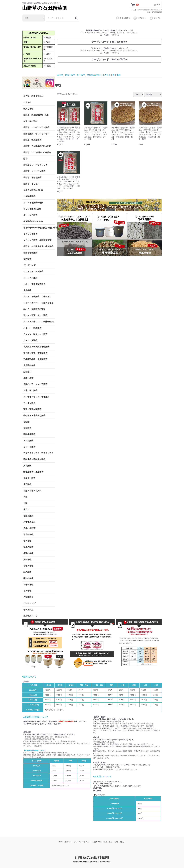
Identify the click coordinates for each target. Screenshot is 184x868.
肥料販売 (27, 466)
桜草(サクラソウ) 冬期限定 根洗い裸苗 (39, 228)
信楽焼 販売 (29, 478)
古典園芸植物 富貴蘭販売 (35, 353)
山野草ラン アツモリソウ (35, 165)
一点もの (27, 102)
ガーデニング (30, 265)
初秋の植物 (28, 566)
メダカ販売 (28, 441)
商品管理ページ (30, 616)
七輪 (25, 503)
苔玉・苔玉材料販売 (32, 409)
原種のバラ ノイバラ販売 (35, 384)
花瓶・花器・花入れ (32, 491)
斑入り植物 (28, 109)
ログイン (155, 18)
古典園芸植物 (29, 365)
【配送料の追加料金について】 (35, 750)
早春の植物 (28, 535)
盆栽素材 (27, 372)
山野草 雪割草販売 (32, 178)
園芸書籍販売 (29, 434)
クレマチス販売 (30, 278)
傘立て (26, 509)
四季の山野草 (29, 528)
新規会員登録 (123, 18)
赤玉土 (107, 75)
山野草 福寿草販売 (32, 140)
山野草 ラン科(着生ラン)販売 (37, 152)
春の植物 (27, 541)
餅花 (25, 159)
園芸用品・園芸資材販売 (34, 459)
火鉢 (25, 497)
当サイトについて (65, 842)
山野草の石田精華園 (45, 8)
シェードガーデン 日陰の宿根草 (38, 303)
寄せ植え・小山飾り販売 (34, 416)
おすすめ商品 (29, 522)
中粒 (118, 75)
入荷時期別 (28, 597)
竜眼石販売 (28, 516)
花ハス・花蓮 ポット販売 (35, 315)
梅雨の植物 (28, 553)
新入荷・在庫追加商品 (33, 96)
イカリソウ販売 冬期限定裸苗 (37, 240)
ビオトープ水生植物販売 (34, 284)
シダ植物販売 (29, 196)
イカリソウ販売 (30, 234)
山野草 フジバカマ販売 (34, 171)
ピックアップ (29, 603)
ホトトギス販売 (30, 215)
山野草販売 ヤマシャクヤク (36, 134)
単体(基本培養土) (95, 75)
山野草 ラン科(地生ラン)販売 (37, 146)
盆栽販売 (27, 428)
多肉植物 (27, 259)
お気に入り (140, 18)
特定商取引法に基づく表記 (102, 842)
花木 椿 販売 (30, 390)
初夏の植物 (28, 547)
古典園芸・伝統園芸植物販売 (36, 347)
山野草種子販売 (30, 253)
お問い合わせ (119, 842)
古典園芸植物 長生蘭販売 (35, 359)
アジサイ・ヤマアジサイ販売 (36, 397)
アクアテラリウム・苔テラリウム (38, 453)
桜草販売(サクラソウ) (33, 221)
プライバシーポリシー (82, 842)
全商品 (60, 75)
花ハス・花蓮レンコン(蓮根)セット (39, 322)
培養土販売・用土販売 (33, 472)
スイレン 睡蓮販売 (32, 328)
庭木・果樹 (28, 378)
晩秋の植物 (28, 578)
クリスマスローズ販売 (33, 271)
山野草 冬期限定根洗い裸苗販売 (38, 246)
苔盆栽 (26, 422)
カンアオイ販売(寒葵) (33, 203)
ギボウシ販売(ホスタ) (33, 190)
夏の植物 (27, 560)
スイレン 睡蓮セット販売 (35, 334)
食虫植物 (27, 290)
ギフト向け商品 (30, 121)
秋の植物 (27, 572)
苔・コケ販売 (29, 403)
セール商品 (28, 610)
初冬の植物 (28, 585)
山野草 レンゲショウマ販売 (36, 127)
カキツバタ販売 (30, 340)
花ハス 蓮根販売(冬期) (34, 309)
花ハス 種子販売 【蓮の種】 (37, 297)
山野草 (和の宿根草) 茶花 (36, 115)
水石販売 (27, 484)
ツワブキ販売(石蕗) (32, 209)
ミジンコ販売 (29, 447)
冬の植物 (27, 591)
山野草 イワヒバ (31, 184)
